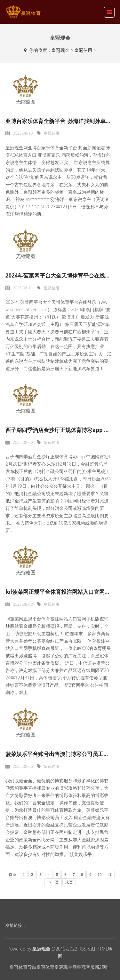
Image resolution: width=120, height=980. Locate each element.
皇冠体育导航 (23, 967)
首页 (12, 875)
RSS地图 (87, 949)
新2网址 (103, 967)
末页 (69, 882)
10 (100, 875)
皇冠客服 (86, 967)
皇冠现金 (60, 50)
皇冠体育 (45, 967)
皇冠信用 (83, 50)
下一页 (53, 882)
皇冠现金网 (66, 967)
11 (110, 875)
